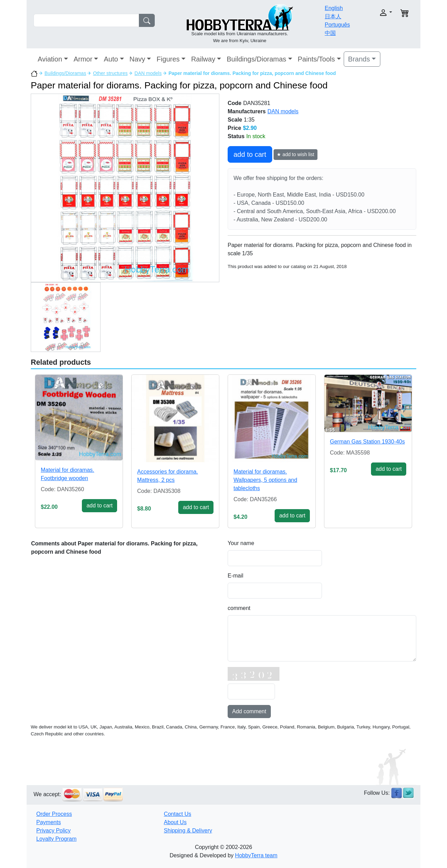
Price (234, 128)
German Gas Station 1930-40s (367, 442)
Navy (137, 59)
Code (235, 103)
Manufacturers (247, 111)
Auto (111, 59)
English (334, 8)
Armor (83, 59)
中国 (330, 33)
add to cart (250, 154)
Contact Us (177, 814)
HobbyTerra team (256, 855)
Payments (49, 822)
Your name (241, 543)
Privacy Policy (54, 831)
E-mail (235, 576)
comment (239, 608)
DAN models (148, 73)
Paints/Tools (316, 59)
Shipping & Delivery (188, 831)
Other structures (110, 73)
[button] (375, 13)
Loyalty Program (56, 839)
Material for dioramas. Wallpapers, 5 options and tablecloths (265, 480)
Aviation (50, 59)
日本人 (333, 16)
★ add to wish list (296, 154)
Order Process (54, 814)
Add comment (249, 711)
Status (236, 136)
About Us (175, 822)
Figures (168, 59)
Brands (359, 59)
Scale (235, 120)
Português (337, 25)
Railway (203, 59)
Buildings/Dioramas (256, 59)
